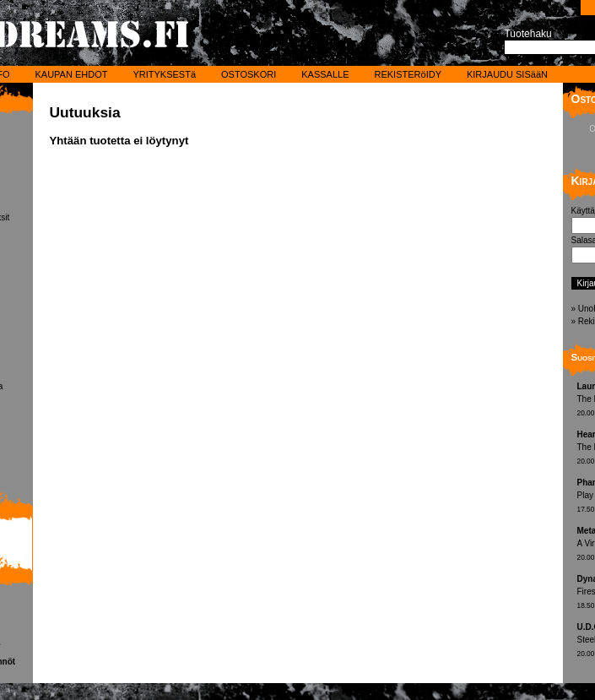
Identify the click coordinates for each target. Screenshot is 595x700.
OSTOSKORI (249, 74)
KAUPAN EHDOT (71, 74)
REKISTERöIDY (408, 74)
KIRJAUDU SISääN (507, 74)
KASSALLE (325, 74)
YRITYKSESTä (164, 74)
